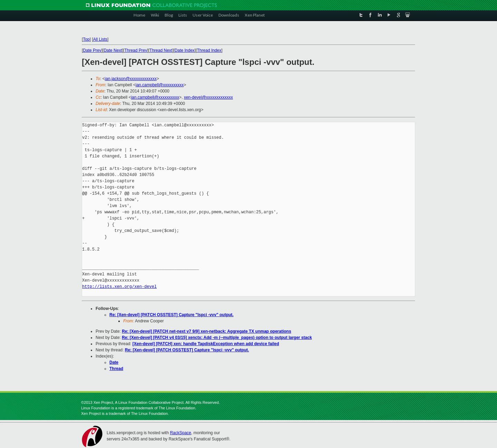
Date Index (185, 50)
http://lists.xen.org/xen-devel (119, 287)
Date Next (113, 50)
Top (86, 39)
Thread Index (209, 50)
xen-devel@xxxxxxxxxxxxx (208, 97)
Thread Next (161, 50)
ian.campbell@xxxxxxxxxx (160, 85)
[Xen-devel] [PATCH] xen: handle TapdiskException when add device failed (206, 344)
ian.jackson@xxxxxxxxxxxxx (131, 79)
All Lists (100, 39)
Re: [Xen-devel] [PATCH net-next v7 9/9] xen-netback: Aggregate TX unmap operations (207, 331)
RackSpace (180, 433)
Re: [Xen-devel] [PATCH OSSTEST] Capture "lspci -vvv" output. (172, 315)
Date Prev (92, 50)
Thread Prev (136, 50)
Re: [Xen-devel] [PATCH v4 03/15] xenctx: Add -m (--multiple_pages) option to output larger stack (217, 338)
